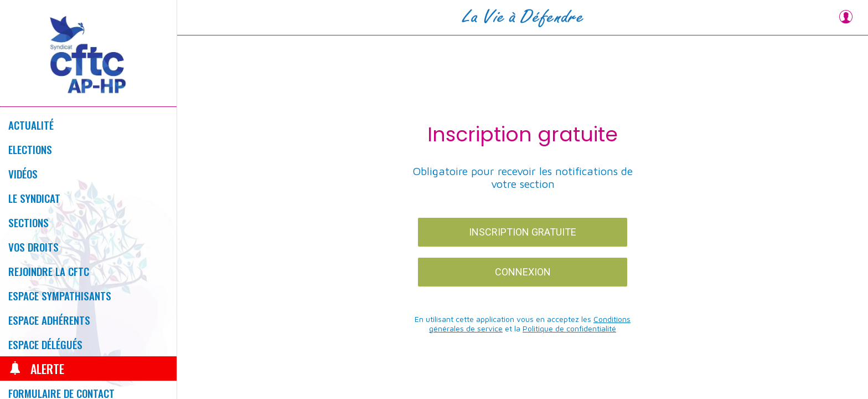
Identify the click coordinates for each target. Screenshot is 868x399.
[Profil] (846, 18)
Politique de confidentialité (569, 328)
